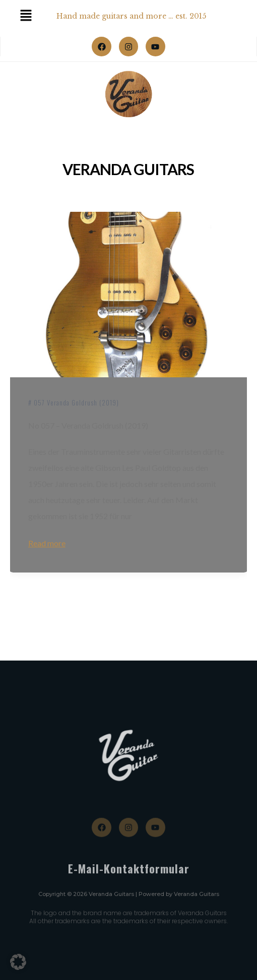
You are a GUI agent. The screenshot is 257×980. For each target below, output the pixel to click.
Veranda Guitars (128, 169)
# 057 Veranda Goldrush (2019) (74, 402)
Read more (47, 543)
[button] (18, 962)
